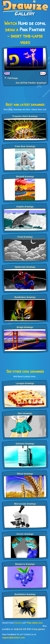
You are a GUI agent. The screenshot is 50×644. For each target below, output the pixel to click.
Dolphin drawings (25, 207)
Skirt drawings (25, 413)
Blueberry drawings (25, 564)
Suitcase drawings (25, 444)
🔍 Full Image (11, 78)
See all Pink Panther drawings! (31, 83)
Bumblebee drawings (25, 297)
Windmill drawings (25, 177)
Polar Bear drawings (25, 146)
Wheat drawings (25, 474)
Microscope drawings (25, 504)
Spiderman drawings (25, 267)
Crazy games (38, 629)
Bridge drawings (25, 327)
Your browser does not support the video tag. (25, 59)
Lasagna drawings (25, 383)
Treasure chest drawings (25, 116)
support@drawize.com (13, 638)
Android (18, 629)
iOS (25, 629)
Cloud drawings (25, 237)
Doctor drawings (25, 534)
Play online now (35, 623)
